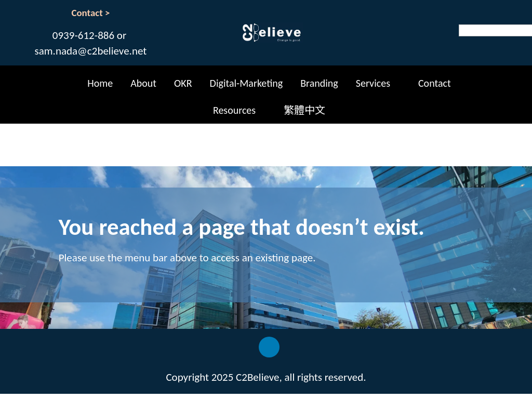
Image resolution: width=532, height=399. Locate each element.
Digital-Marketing (247, 83)
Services (373, 83)
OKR (183, 83)
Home (100, 83)
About (143, 83)
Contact (435, 83)
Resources (234, 110)
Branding (319, 83)
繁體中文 (304, 110)
